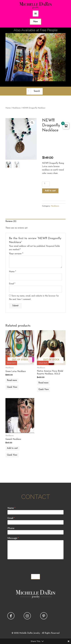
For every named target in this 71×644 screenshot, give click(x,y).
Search (37, 91)
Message (13, 538)
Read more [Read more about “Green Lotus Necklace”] (12, 380)
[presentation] (28, 566)
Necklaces (16, 108)
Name (12, 272)
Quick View (12, 387)
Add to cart (50, 191)
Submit (36, 577)
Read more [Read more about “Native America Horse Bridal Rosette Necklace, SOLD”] (43, 383)
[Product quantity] (46, 184)
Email (12, 284)
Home (8, 108)
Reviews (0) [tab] (11, 221)
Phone (11, 528)
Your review (16, 254)
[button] (32, 123)
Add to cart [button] (12, 448)
